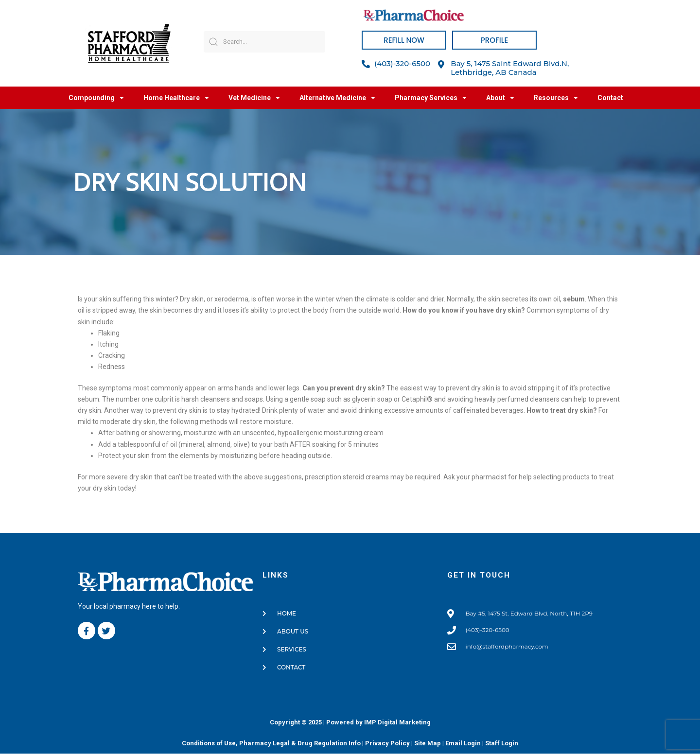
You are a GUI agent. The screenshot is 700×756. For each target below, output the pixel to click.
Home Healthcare (176, 98)
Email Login (463, 746)
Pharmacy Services (431, 98)
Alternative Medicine (337, 98)
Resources (556, 98)
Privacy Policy (387, 746)
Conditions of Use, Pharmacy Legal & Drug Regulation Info (271, 746)
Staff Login (502, 746)
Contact (610, 98)
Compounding (96, 98)
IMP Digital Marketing (397, 725)
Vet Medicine (254, 98)
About (500, 98)
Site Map (428, 746)
